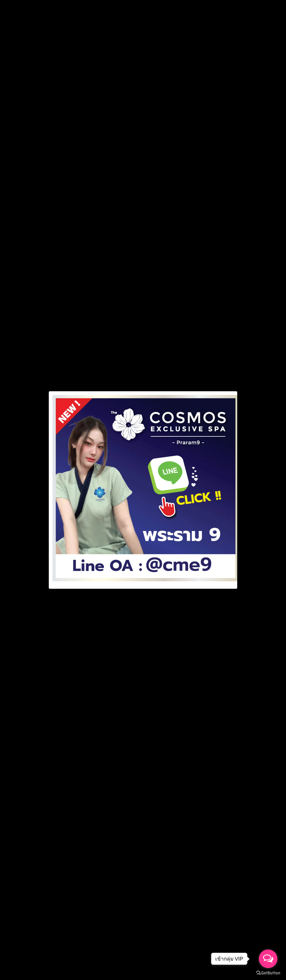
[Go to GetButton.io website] (268, 973)
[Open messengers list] (268, 959)
